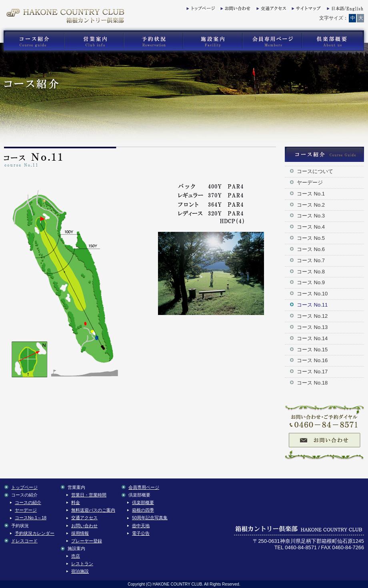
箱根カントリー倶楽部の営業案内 (94, 41)
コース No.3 (311, 216)
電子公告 (141, 533)
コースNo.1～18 (31, 518)
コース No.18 (312, 383)
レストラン (82, 564)
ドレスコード (24, 541)
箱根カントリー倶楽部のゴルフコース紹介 (32, 41)
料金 (76, 502)
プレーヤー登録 (87, 541)
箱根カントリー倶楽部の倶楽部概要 (335, 41)
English (344, 10)
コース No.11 (312, 305)
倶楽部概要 (143, 502)
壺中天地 (141, 526)
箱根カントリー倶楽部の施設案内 (213, 41)
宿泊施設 (80, 571)
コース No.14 (312, 338)
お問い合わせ (234, 10)
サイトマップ (306, 10)
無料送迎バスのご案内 (93, 510)
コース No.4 (311, 227)
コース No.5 (311, 238)
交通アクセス (270, 10)
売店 (76, 556)
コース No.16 (312, 360)
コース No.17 (312, 372)
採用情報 (80, 533)
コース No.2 (311, 205)
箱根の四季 (143, 510)
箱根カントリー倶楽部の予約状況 (154, 41)
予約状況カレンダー (35, 533)
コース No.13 (312, 327)
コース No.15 (312, 350)
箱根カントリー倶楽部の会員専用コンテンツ (272, 41)
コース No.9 (311, 282)
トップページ (200, 10)
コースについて (315, 171)
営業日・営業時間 (89, 495)
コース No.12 (312, 316)
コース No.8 (311, 272)
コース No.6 (311, 249)
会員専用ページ (144, 487)
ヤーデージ (310, 182)
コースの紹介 (28, 502)
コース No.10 (312, 294)
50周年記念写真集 (150, 518)
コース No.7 (311, 260)
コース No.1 (311, 194)
